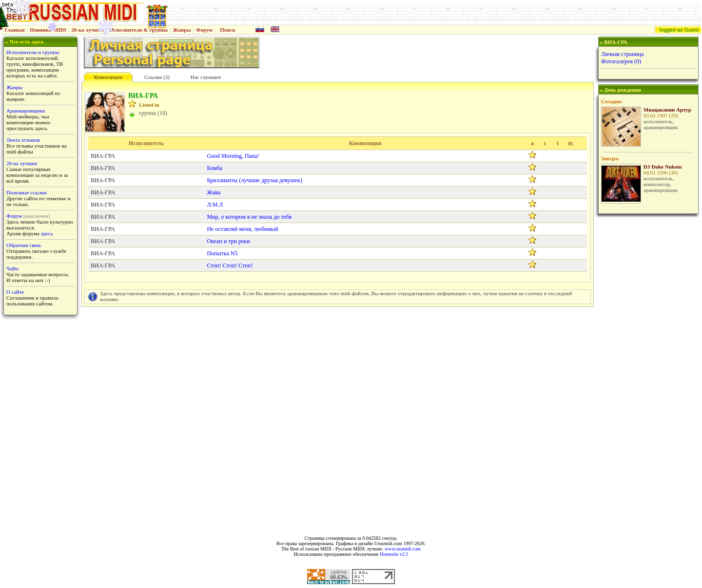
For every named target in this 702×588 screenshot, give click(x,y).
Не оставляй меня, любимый (242, 229)
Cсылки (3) (157, 77)
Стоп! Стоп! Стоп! (230, 266)
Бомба (214, 168)
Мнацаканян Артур (667, 110)
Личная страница (623, 54)
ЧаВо (12, 268)
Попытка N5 (222, 253)
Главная (15, 30)
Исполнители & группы (139, 30)
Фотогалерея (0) (621, 61)
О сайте (15, 292)
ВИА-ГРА (103, 156)
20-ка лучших (88, 30)
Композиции (108, 77)
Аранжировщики (26, 111)
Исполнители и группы (33, 52)
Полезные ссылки (27, 192)
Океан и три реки (228, 241)
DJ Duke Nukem (663, 167)
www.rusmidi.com (403, 549)
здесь (47, 233)
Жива (214, 192)
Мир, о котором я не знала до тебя (249, 217)
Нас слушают (206, 77)
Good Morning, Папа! (233, 156)
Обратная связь (24, 245)
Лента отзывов (23, 140)
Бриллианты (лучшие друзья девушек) (254, 180)
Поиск (228, 30)
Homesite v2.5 (394, 554)
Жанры (182, 30)
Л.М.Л (215, 205)
